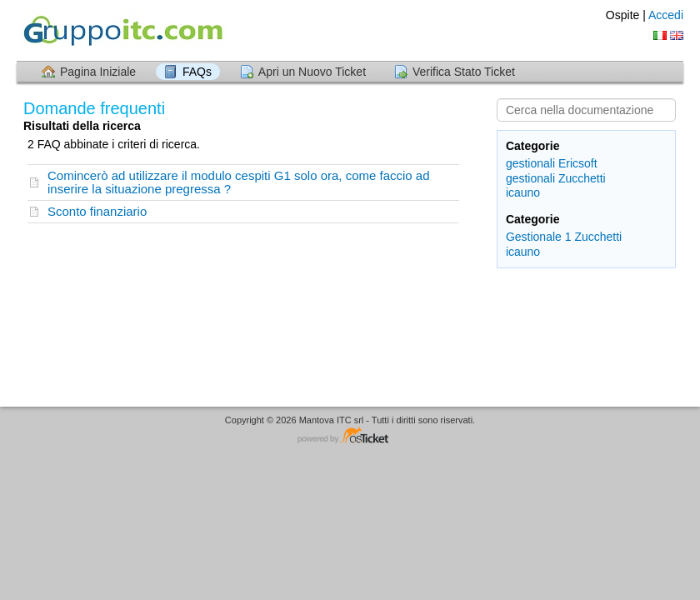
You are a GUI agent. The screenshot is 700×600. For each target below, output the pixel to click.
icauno (523, 192)
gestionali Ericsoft (552, 163)
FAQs (197, 72)
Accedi (666, 15)
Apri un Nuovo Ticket (312, 72)
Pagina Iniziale (98, 72)
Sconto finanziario (97, 211)
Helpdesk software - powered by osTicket (350, 436)
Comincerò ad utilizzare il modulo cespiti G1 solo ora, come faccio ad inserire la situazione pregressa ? (239, 182)
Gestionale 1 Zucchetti (564, 237)
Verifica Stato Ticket (464, 72)
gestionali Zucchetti (556, 178)
